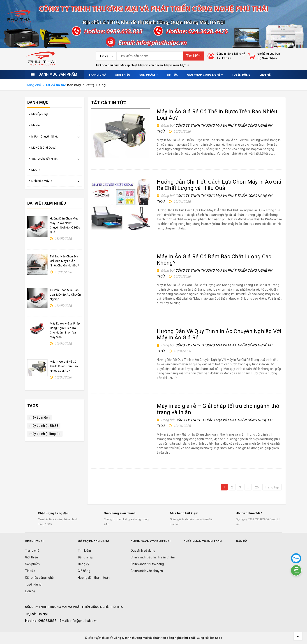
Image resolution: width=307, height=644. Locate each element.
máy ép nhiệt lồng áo (45, 434)
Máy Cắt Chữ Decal (44, 148)
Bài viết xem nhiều (47, 203)
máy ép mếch (40, 418)
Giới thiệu (122, 75)
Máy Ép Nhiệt (40, 114)
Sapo (219, 638)
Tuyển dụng (241, 75)
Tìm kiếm (193, 56)
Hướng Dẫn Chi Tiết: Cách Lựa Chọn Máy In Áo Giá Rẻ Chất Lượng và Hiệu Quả (219, 185)
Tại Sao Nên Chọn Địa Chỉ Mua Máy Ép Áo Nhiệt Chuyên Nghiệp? (65, 261)
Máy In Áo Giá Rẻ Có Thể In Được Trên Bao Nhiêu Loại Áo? (64, 366)
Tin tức (172, 75)
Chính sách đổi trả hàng (147, 564)
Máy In (36, 125)
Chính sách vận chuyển (147, 571)
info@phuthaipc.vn (84, 621)
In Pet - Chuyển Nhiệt (45, 136)
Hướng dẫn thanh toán (94, 578)
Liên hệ (265, 75)
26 (257, 487)
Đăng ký (239, 54)
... (248, 487)
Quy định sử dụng (143, 551)
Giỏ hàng (84, 571)
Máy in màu (172, 65)
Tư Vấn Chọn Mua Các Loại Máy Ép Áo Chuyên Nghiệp (65, 295)
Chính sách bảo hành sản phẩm (153, 557)
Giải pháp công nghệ (205, 75)
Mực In (36, 170)
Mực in (185, 65)
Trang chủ (97, 75)
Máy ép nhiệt (129, 65)
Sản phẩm (148, 75)
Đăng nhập (224, 54)
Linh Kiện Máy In (42, 181)
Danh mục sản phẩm (58, 74)
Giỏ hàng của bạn (269, 54)
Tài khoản (224, 58)
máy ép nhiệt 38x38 (44, 426)
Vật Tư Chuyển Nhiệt (44, 159)
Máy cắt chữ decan (151, 65)
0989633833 (48, 621)
